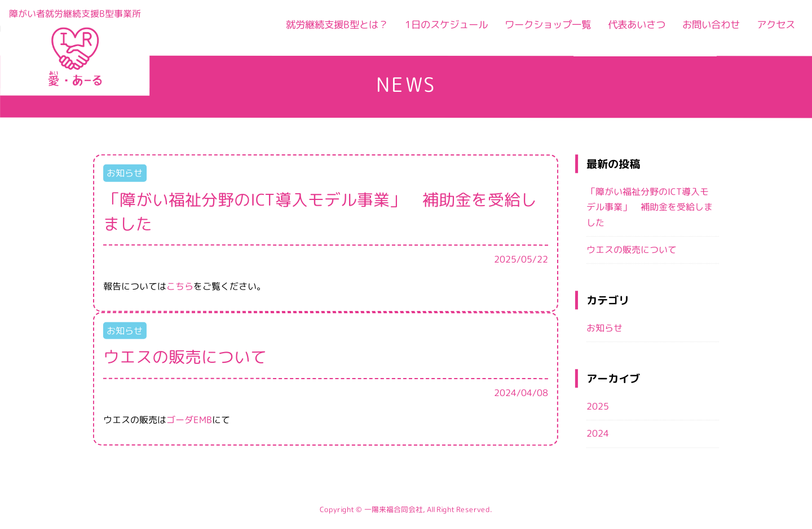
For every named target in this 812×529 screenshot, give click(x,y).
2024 (598, 434)
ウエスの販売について (632, 250)
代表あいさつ (622, 30)
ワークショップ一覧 (525, 30)
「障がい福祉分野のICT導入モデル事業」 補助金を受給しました (650, 207)
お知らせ (604, 328)
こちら (180, 286)
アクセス (774, 30)
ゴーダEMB (189, 419)
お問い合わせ (703, 30)
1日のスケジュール (413, 30)
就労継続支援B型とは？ (293, 30)
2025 (598, 406)
